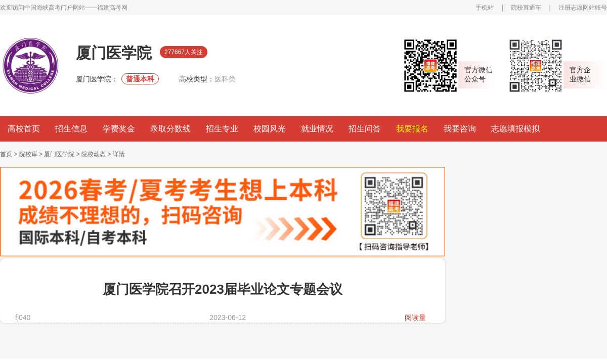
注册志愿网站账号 (583, 8)
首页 (6, 154)
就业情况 (317, 129)
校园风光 (270, 129)
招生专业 (222, 129)
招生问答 (365, 129)
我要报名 (412, 129)
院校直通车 (526, 8)
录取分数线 (170, 129)
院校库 (28, 154)
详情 (119, 154)
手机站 (485, 8)
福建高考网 (112, 8)
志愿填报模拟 (515, 129)
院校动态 (94, 154)
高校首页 (24, 129)
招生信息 (71, 129)
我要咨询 (460, 129)
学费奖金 (119, 129)
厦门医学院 (59, 154)
